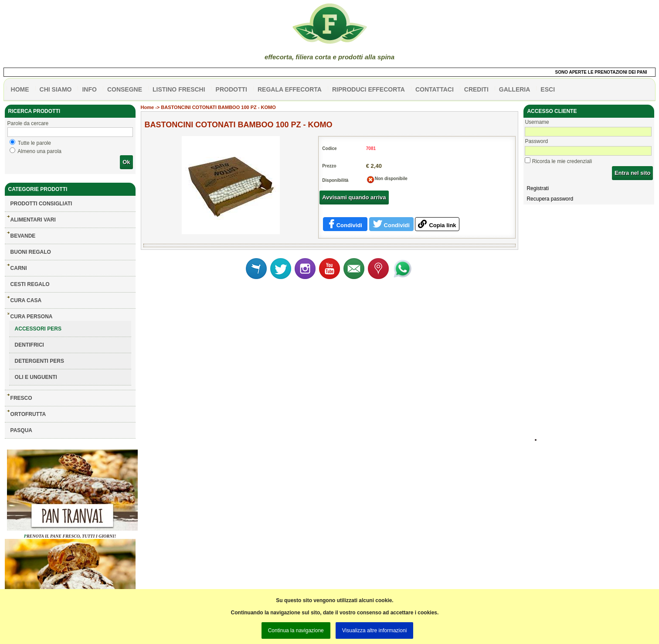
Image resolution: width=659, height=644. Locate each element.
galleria (515, 89)
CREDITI (476, 89)
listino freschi (179, 89)
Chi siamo (56, 89)
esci (548, 89)
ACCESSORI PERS (38, 329)
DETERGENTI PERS (39, 361)
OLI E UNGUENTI (36, 377)
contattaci (435, 89)
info (89, 89)
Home (148, 107)
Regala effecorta (290, 89)
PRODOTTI (231, 89)
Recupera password (550, 199)
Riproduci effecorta (369, 89)
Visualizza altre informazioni (375, 630)
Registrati (538, 188)
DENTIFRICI (29, 345)
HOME (20, 89)
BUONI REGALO (31, 252)
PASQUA (21, 430)
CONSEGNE (125, 89)
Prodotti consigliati (41, 204)
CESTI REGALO (30, 284)
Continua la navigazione (296, 630)
